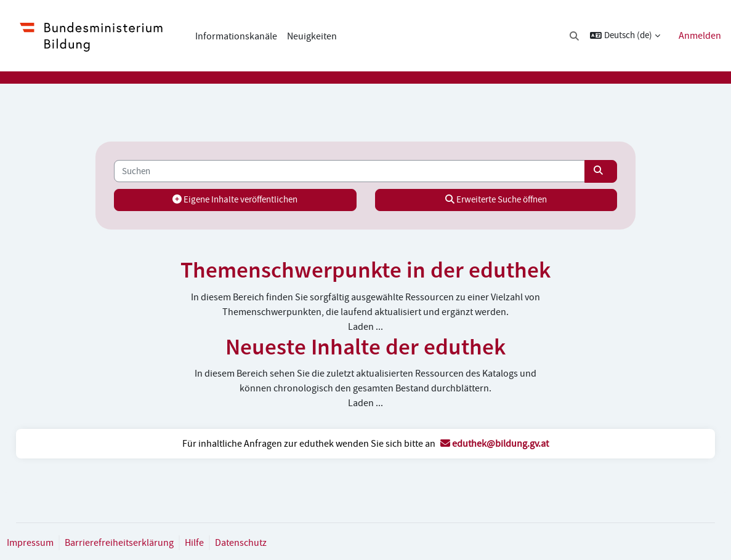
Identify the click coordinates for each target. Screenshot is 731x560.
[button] (575, 36)
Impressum (58, 543)
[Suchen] (350, 171)
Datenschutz (269, 543)
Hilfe (222, 543)
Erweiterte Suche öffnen (485, 200)
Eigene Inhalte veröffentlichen (246, 200)
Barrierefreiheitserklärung (147, 543)
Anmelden (700, 36)
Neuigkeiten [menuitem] (312, 36)
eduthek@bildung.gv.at (495, 444)
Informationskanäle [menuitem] (236, 36)
